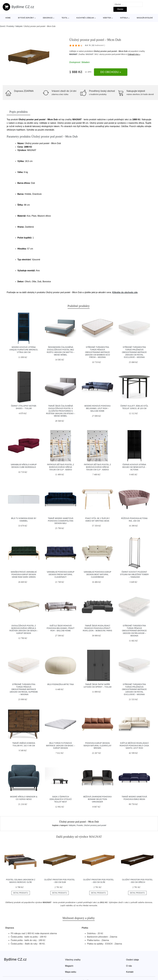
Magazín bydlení (145, 18)
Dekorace (48, 18)
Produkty (10, 26)
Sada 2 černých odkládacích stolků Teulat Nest (61, 799)
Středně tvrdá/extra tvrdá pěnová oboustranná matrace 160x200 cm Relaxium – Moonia (134, 631)
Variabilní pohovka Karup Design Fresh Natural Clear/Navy (61, 574)
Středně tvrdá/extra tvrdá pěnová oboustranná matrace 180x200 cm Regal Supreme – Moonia (24, 689)
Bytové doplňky (26, 18)
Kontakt (130, 972)
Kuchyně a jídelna (85, 18)
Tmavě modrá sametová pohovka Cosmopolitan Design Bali (61, 521)
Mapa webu (71, 972)
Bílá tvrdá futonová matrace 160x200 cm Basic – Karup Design (61, 746)
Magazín (69, 966)
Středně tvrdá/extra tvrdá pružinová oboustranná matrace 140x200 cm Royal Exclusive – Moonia (134, 689)
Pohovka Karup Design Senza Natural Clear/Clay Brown (97, 746)
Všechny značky (73, 960)
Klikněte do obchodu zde (125, 292)
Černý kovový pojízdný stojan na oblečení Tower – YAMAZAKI (134, 574)
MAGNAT (73, 54)
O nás (129, 966)
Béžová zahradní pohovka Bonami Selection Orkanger (97, 799)
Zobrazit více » (134, 54)
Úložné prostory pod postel (95, 825)
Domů (2, 26)
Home (8, 18)
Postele (80, 825)
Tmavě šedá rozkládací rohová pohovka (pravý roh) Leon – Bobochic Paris (97, 628)
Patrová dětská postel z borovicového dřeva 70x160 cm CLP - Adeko (97, 467)
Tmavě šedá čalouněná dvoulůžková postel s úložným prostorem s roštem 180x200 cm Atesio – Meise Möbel (61, 411)
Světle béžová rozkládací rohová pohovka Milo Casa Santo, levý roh (134, 746)
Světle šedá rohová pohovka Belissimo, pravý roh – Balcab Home (61, 628)
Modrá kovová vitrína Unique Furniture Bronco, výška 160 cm (24, 350)
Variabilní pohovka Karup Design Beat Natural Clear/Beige (97, 574)
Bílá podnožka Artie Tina (61, 684)
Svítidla (124, 18)
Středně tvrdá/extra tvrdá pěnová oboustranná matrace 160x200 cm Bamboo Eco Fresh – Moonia (97, 352)
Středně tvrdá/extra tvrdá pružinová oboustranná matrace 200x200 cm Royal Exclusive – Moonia (134, 352)
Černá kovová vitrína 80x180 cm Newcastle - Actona (134, 467)
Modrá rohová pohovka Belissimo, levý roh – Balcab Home (97, 408)
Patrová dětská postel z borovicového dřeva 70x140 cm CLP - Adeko (61, 467)
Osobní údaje (132, 960)
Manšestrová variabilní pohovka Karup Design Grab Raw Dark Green (24, 574)
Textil (65, 18)
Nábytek (107, 18)
